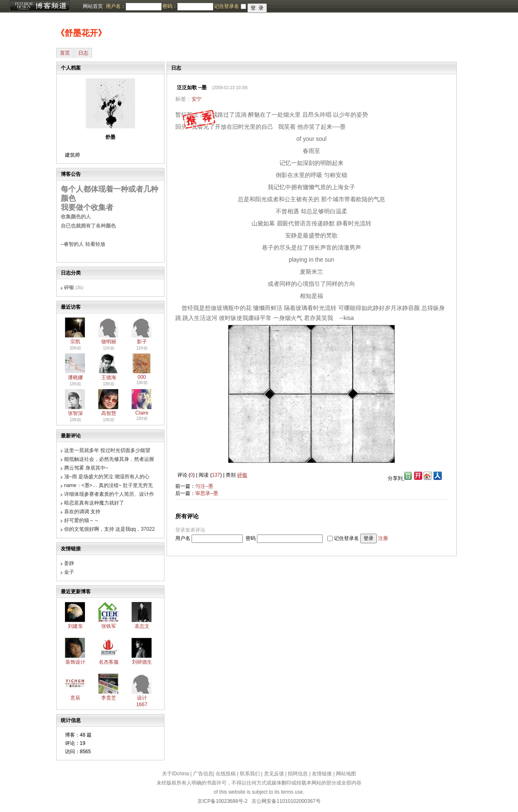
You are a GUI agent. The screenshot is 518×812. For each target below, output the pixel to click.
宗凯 (75, 342)
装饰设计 (75, 662)
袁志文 (142, 626)
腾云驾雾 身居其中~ (86, 468)
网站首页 (93, 6)
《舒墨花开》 (81, 33)
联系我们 (250, 774)
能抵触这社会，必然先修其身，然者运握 (109, 459)
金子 (69, 572)
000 (142, 377)
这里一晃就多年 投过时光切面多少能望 (107, 450)
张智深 (75, 413)
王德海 (109, 377)
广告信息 (203, 774)
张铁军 (109, 626)
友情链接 (322, 774)
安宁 (197, 99)
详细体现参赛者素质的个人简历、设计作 (109, 494)
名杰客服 (109, 662)
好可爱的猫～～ (82, 520)
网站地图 (346, 774)
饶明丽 (109, 342)
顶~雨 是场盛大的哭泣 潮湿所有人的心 (107, 477)
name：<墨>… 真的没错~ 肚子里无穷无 (109, 485)
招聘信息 (298, 774)
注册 (383, 538)
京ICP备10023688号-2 (222, 801)
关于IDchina (176, 774)
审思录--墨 (207, 493)
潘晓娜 (75, 377)
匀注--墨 (204, 486)
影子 (142, 342)
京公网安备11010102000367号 (286, 801)
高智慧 (109, 413)
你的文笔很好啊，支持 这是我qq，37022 (110, 529)
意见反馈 (274, 774)
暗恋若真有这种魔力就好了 (94, 503)
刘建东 (75, 626)
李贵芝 (109, 698)
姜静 (69, 563)
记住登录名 (346, 538)
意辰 (75, 698)
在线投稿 (226, 774)
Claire (142, 413)
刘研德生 (142, 662)
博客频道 (40, 6)
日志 (83, 53)
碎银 (69, 287)
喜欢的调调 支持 (82, 512)
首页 (65, 53)
